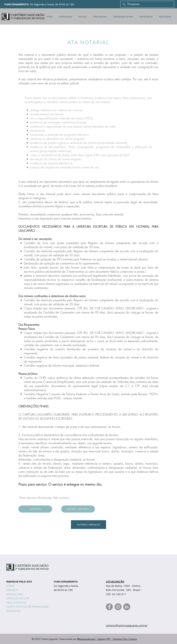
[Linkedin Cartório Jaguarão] (127, 607)
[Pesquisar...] (147, 4)
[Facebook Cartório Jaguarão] (109, 607)
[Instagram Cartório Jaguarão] (118, 607)
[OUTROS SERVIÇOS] (88, 525)
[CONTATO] (35, 509)
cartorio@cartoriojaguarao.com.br (127, 625)
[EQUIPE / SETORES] (78, 509)
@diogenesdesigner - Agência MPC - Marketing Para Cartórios (107, 639)
